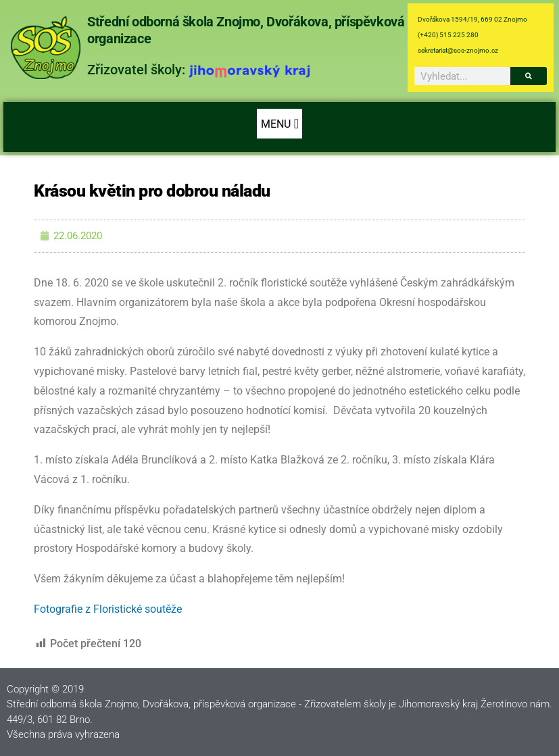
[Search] (529, 76)
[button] (279, 124)
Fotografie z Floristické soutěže (108, 609)
